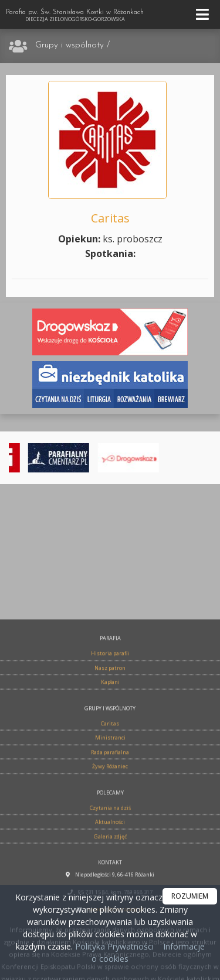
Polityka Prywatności (113, 946)
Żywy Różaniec (110, 872)
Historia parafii (110, 759)
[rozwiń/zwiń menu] (204, 14)
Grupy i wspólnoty (70, 45)
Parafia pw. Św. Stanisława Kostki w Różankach (75, 16)
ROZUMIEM (190, 896)
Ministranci (110, 843)
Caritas (110, 829)
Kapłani (110, 788)
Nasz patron (110, 773)
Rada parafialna (110, 857)
